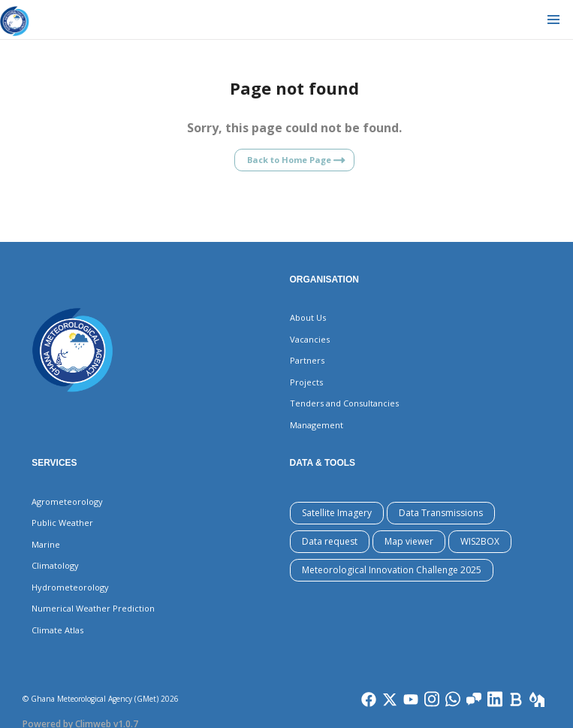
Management (317, 425)
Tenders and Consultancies (344, 403)
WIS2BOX (480, 541)
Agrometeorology (67, 501)
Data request (330, 541)
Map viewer (409, 541)
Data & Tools (323, 463)
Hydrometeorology (70, 587)
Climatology (55, 565)
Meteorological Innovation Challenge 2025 (392, 570)
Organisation (324, 279)
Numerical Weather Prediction (93, 608)
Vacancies (310, 339)
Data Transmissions (441, 513)
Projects (306, 382)
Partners (307, 360)
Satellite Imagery (337, 513)
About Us (308, 317)
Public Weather (62, 523)
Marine (46, 544)
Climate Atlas (57, 630)
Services (54, 463)
